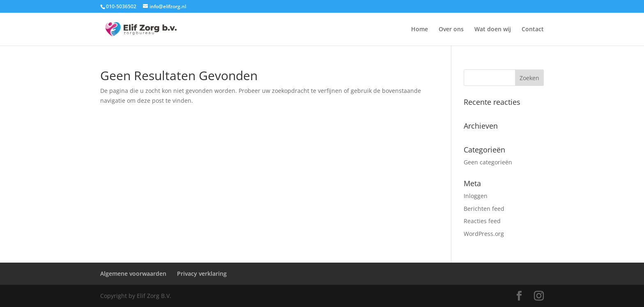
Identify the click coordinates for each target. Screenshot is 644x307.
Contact (533, 30)
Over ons (451, 30)
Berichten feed (484, 209)
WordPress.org (484, 234)
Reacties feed (482, 221)
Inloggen (476, 196)
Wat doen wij (493, 30)
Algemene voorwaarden (133, 274)
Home (420, 30)
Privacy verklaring (202, 274)
